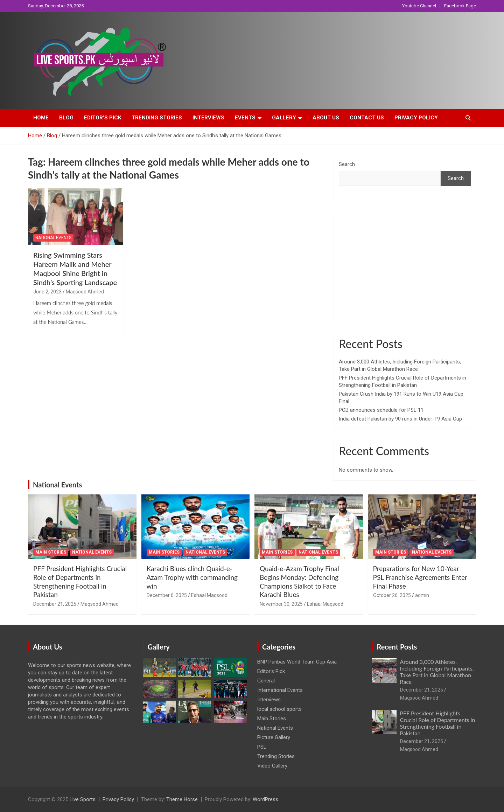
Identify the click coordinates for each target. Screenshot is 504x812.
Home (41, 118)
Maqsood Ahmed (85, 292)
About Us (326, 118)
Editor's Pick (271, 671)
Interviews (208, 118)
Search (347, 164)
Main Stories (51, 552)
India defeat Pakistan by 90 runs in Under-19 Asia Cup (400, 419)
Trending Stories (157, 118)
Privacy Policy (416, 118)
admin (422, 595)
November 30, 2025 (281, 604)
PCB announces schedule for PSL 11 (381, 410)
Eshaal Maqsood (209, 595)
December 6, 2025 (167, 595)
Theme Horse (182, 799)
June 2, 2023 (47, 292)
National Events (53, 238)
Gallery (284, 118)
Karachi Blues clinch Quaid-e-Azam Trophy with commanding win (192, 577)
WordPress (265, 799)
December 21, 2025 (55, 604)
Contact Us (367, 118)
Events (245, 118)
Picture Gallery (274, 737)
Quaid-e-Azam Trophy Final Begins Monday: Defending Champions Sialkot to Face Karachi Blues (299, 581)
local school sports (279, 709)
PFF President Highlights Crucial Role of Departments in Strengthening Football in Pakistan (80, 581)
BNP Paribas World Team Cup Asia (297, 662)
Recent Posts (397, 647)
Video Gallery (272, 766)
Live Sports (83, 799)
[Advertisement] (405, 266)
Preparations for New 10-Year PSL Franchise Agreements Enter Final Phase (420, 577)
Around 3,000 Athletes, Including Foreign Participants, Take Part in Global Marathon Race (437, 672)
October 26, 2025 (392, 595)
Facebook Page (460, 6)
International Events (280, 690)
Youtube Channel (419, 6)
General (266, 681)
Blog (66, 118)
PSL (262, 747)
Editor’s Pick (103, 118)
